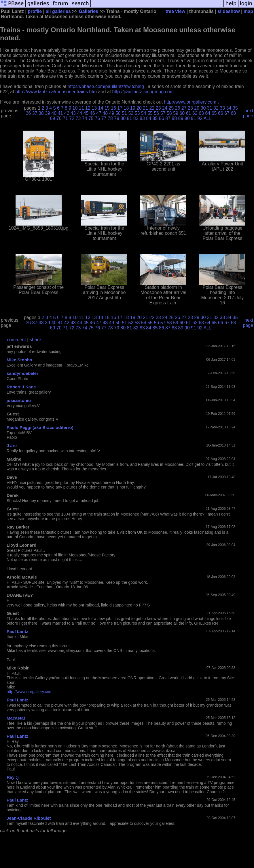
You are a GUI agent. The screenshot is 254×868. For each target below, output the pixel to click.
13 (94, 108)
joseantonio (19, 400)
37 (35, 113)
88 (174, 118)
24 (165, 108)
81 (130, 118)
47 (99, 113)
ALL (208, 118)
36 (28, 113)
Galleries (88, 11)
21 (145, 108)
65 (214, 113)
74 (85, 118)
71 (65, 118)
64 (208, 113)
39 (48, 113)
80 (123, 118)
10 (75, 108)
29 (197, 108)
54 (144, 113)
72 (72, 118)
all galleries (58, 11)
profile (35, 11)
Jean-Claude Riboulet (29, 818)
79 (117, 118)
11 (81, 108)
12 (88, 108)
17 (120, 108)
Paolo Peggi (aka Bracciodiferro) (40, 427)
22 (152, 108)
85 (155, 118)
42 (67, 113)
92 (200, 118)
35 (235, 108)
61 (189, 113)
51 (124, 113)
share (35, 340)
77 (104, 118)
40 (54, 113)
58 (169, 113)
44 (79, 113)
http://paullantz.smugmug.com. (144, 92)
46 (92, 113)
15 (107, 108)
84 (149, 118)
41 (60, 113)
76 (97, 118)
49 (112, 113)
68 (233, 113)
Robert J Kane (21, 387)
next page (248, 113)
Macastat (16, 718)
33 (222, 108)
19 (133, 108)
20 (139, 108)
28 (190, 108)
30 (203, 108)
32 (216, 108)
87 (168, 118)
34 (229, 108)
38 (41, 113)
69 (53, 118)
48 (105, 113)
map (248, 11)
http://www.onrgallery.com (190, 102)
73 (78, 118)
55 (150, 113)
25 (171, 108)
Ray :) (13, 777)
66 (221, 113)
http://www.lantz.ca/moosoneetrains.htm (56, 92)
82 (136, 118)
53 (137, 113)
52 (131, 113)
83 (142, 118)
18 (126, 108)
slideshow (229, 11)
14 (101, 108)
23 (158, 108)
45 (86, 113)
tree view (175, 11)
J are (12, 446)
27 (184, 108)
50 (118, 113)
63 (201, 113)
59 (176, 113)
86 (162, 118)
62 (195, 113)
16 (113, 108)
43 (73, 113)
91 (194, 118)
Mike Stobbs (19, 360)
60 (182, 113)
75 (91, 118)
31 (210, 108)
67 (227, 113)
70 (59, 118)
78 (110, 118)
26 (177, 108)
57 (163, 113)
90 (187, 118)
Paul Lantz (17, 631)
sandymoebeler (22, 373)
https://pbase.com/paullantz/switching (106, 86)
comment (16, 340)
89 (181, 118)
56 (156, 113)
